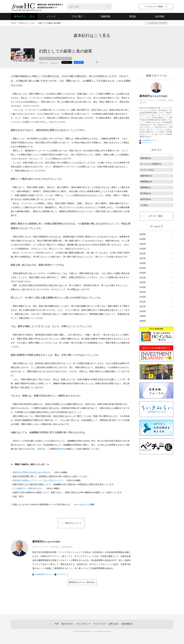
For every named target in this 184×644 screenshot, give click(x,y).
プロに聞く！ (78, 16)
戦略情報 (106, 16)
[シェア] (79, 62)
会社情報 (125, 624)
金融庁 (40, 449)
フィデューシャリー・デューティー (55, 58)
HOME (13, 23)
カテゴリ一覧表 (155, 216)
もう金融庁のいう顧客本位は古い (28, 488)
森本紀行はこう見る (24, 16)
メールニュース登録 (156, 6)
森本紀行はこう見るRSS (158, 23)
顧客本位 (61, 449)
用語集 (133, 16)
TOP (57, 624)
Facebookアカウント (45, 574)
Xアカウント (63, 574)
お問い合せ (113, 624)
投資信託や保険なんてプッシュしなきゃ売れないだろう (38, 480)
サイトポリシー (84, 624)
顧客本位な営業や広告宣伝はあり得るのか (32, 472)
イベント (51, 16)
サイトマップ (99, 624)
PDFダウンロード (73, 523)
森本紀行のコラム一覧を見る (82, 582)
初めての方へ (68, 624)
